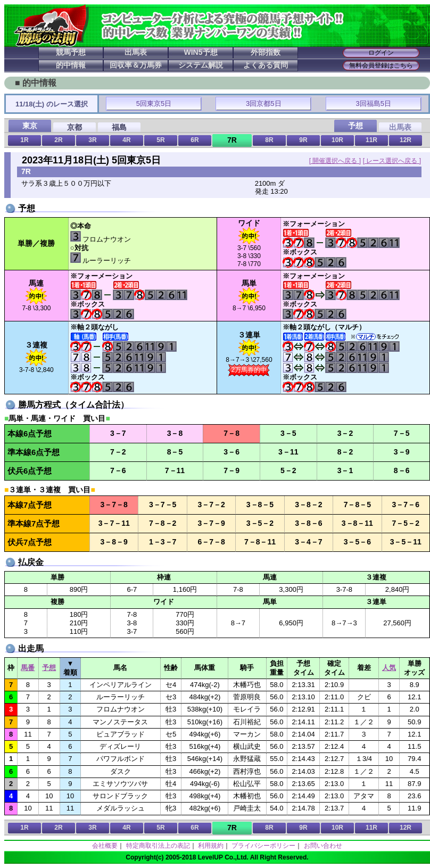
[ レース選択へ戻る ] (392, 161)
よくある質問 (266, 65)
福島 (119, 127)
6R (195, 140)
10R (337, 140)
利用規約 (211, 846)
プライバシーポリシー (263, 846)
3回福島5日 (374, 104)
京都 (75, 127)
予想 (49, 668)
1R (24, 140)
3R (92, 140)
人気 (389, 668)
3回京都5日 (263, 104)
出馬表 (136, 52)
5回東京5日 (154, 104)
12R (406, 140)
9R (303, 140)
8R (269, 140)
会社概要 (105, 846)
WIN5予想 (201, 52)
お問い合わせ (323, 846)
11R (371, 140)
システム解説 (201, 65)
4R (126, 140)
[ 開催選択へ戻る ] (335, 161)
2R (58, 140)
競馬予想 (71, 52)
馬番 (28, 668)
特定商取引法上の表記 (158, 846)
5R (160, 140)
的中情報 (71, 65)
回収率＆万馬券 (136, 65)
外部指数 (266, 52)
